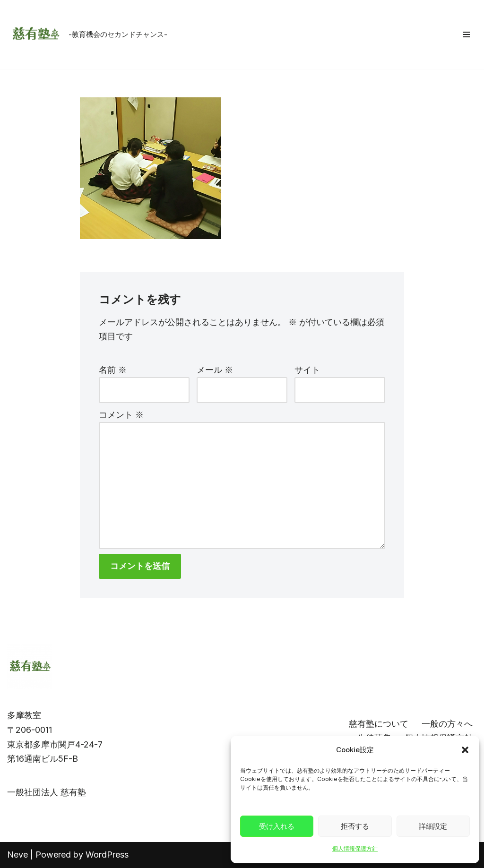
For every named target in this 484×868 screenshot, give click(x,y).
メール (215, 370)
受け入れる (277, 826)
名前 (113, 370)
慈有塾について (379, 724)
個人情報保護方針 (355, 848)
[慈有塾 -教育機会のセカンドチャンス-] (87, 34)
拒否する (355, 826)
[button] (465, 750)
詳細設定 (433, 826)
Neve (17, 855)
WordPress (107, 855)
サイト (307, 370)
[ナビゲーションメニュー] (466, 34)
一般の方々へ (447, 724)
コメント (121, 415)
